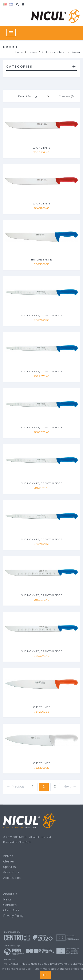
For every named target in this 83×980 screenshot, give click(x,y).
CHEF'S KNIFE (42, 707)
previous (15, 786)
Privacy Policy (13, 916)
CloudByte (25, 842)
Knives (8, 856)
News (7, 899)
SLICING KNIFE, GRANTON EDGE (42, 315)
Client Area (11, 910)
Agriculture (11, 872)
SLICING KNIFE (41, 148)
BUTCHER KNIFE (41, 260)
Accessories (12, 878)
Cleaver (9, 861)
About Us (10, 894)
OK (45, 975)
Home (19, 52)
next (70, 786)
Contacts (10, 905)
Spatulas (9, 867)
